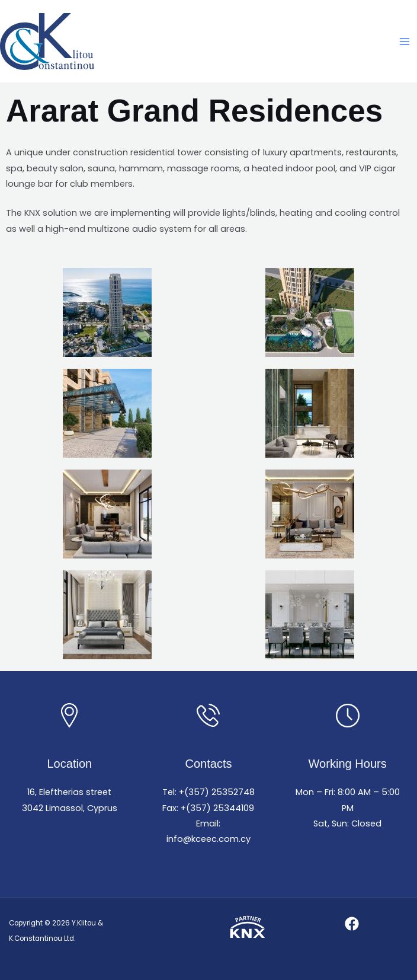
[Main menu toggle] (405, 42)
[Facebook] (352, 924)
